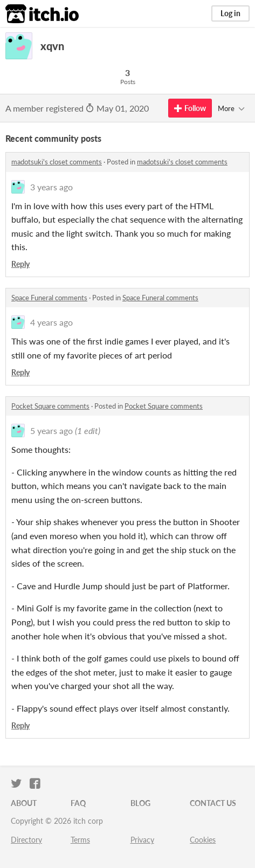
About (24, 803)
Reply (20, 264)
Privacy (142, 840)
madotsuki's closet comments (57, 162)
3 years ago (51, 187)
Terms (80, 840)
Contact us (213, 803)
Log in (230, 13)
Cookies (203, 840)
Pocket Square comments (50, 406)
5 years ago (51, 430)
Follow (190, 108)
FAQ (78, 803)
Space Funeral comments (49, 298)
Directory (26, 840)
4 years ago (51, 322)
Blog (140, 803)
